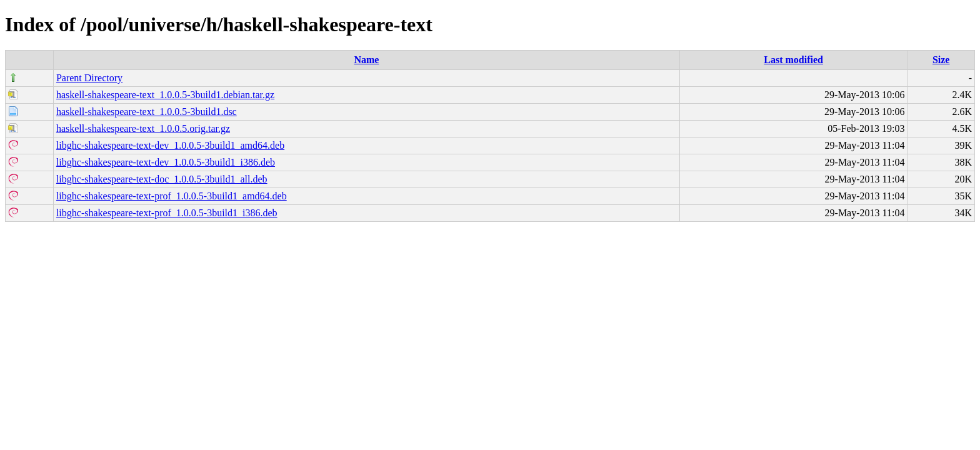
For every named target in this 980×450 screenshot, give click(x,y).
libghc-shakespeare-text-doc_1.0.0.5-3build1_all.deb (162, 179)
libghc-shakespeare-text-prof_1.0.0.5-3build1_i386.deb (167, 213)
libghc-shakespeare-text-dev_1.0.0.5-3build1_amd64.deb (170, 145)
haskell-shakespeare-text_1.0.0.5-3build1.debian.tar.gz (165, 95)
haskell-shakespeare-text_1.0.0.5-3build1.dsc (147, 112)
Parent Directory (89, 78)
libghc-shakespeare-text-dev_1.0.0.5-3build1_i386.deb (166, 162)
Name (366, 60)
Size (941, 60)
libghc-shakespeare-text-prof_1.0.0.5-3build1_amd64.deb (172, 196)
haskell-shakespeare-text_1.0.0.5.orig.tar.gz (143, 128)
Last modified (793, 60)
